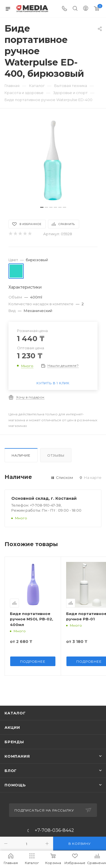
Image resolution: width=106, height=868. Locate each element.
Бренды (14, 742)
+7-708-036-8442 (54, 830)
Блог (11, 771)
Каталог (15, 713)
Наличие (21, 455)
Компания (17, 756)
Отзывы (56, 455)
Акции (12, 727)
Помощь (15, 785)
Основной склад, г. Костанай (44, 498)
